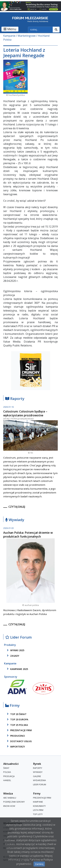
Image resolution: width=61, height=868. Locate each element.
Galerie (37, 776)
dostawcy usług (19, 741)
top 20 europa (17, 720)
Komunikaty (39, 806)
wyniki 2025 (15, 650)
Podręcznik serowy (14, 802)
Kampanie (9, 36)
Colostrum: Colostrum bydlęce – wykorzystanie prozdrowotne (25, 413)
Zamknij (39, 864)
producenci (15, 736)
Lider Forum (18, 637)
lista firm (38, 810)
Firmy (12, 706)
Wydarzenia (39, 780)
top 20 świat (16, 714)
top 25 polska (17, 725)
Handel (7, 780)
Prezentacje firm (19, 730)
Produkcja (9, 776)
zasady (13, 656)
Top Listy (38, 814)
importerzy (15, 746)
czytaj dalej (17, 507)
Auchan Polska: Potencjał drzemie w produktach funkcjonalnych (28, 535)
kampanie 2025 (17, 669)
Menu (10, 29)
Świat (6, 768)
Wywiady (15, 520)
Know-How (9, 806)
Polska (7, 772)
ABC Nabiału (10, 798)
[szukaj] (40, 30)
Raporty (15, 399)
